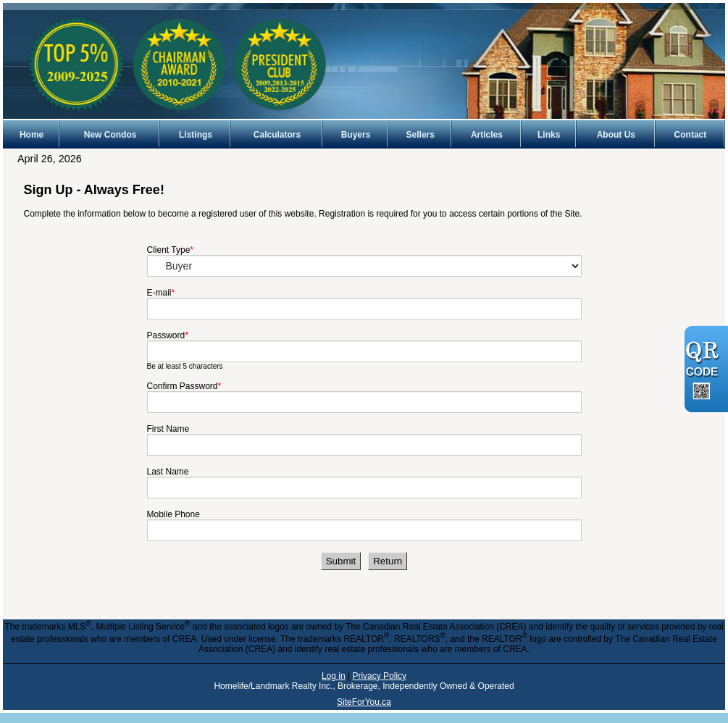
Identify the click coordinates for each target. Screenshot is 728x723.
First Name (168, 429)
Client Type (169, 250)
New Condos (110, 135)
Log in (334, 676)
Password (166, 335)
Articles (487, 135)
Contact (691, 135)
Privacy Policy (379, 676)
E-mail (159, 293)
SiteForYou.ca (364, 702)
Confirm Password (183, 386)
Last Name (168, 472)
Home (32, 135)
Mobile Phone (173, 514)
